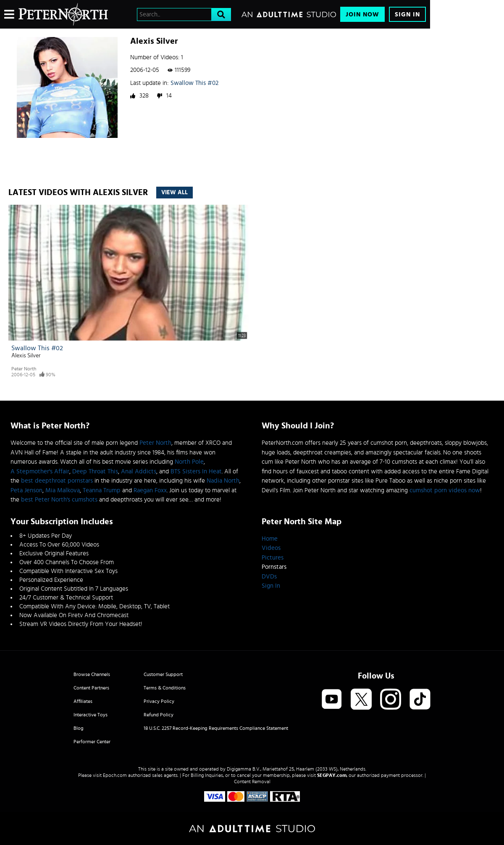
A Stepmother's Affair (40, 471)
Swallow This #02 (194, 83)
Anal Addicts (139, 471)
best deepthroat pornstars (57, 481)
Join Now (362, 15)
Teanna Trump (102, 490)
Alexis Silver (26, 356)
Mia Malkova (63, 490)
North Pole (189, 462)
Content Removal (252, 782)
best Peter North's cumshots (59, 500)
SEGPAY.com (332, 775)
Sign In (407, 15)
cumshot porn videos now (445, 490)
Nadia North (223, 481)
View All (175, 193)
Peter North (24, 369)
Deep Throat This (95, 471)
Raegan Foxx (150, 490)
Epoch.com (115, 775)
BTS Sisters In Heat (196, 471)
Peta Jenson (26, 490)
